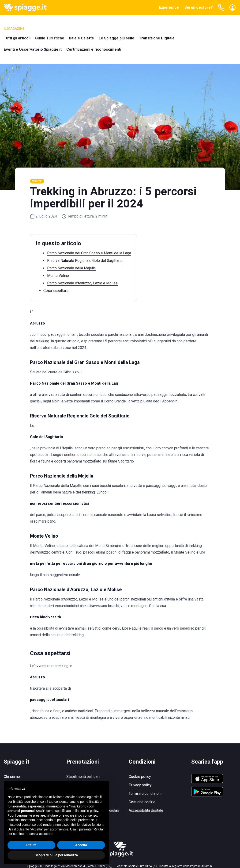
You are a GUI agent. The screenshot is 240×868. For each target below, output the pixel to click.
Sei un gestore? (199, 7)
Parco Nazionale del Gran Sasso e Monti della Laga (89, 253)
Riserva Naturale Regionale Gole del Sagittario (85, 261)
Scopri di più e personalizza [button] (56, 855)
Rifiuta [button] (31, 845)
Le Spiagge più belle (116, 38)
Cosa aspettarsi (56, 291)
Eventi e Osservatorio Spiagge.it (33, 49)
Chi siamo (12, 777)
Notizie (37, 181)
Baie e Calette (81, 38)
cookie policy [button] (89, 811)
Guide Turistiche (50, 38)
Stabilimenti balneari (83, 777)
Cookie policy (140, 777)
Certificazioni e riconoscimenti (94, 49)
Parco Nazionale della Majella (71, 268)
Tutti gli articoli (17, 38)
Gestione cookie (142, 802)
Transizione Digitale (157, 38)
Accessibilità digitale (146, 810)
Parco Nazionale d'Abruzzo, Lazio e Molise (82, 283)
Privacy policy (140, 785)
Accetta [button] (81, 845)
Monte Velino (58, 276)
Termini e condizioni (145, 793)
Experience (169, 7)
